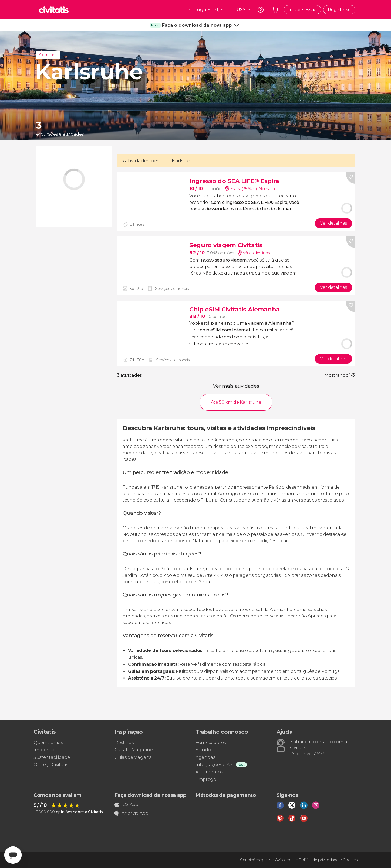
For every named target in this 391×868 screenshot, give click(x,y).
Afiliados (204, 750)
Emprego (206, 779)
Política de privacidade (318, 860)
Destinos (124, 742)
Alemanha (48, 55)
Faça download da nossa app (150, 795)
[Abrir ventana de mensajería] (13, 855)
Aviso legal (285, 860)
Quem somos (48, 742)
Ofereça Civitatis (51, 765)
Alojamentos (209, 772)
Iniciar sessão (302, 10)
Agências (205, 757)
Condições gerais (256, 860)
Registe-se (339, 10)
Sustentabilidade (52, 757)
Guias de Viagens (133, 757)
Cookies (350, 860)
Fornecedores (211, 742)
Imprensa (44, 750)
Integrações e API (215, 765)
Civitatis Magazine (134, 750)
